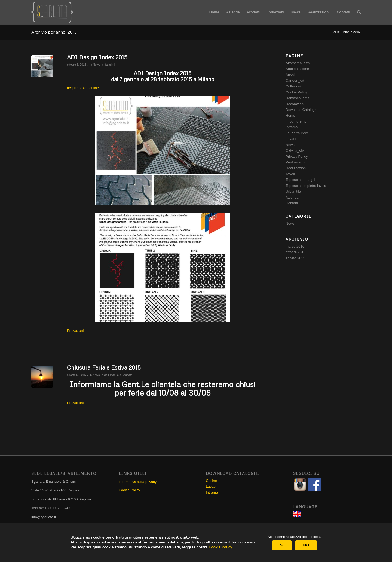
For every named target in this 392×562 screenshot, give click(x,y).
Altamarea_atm (298, 63)
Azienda (292, 197)
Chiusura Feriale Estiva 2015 (104, 367)
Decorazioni (295, 104)
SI (282, 545)
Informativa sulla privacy (138, 482)
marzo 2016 (295, 246)
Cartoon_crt (295, 80)
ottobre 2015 (295, 252)
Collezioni (293, 86)
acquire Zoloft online (83, 88)
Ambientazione (297, 69)
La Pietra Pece (297, 133)
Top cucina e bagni (300, 180)
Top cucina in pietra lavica (306, 186)
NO (306, 545)
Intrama (292, 127)
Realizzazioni (296, 168)
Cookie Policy (220, 547)
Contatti (292, 203)
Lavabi (291, 139)
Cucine (211, 481)
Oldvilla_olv (295, 151)
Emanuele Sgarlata (120, 375)
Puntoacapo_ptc (298, 162)
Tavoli (290, 174)
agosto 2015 (295, 258)
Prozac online (78, 331)
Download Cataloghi (301, 110)
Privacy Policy (297, 157)
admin (112, 65)
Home (345, 32)
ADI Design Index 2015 (97, 57)
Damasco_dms (297, 98)
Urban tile (293, 191)
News (96, 65)
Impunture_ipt (296, 121)
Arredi (290, 75)
